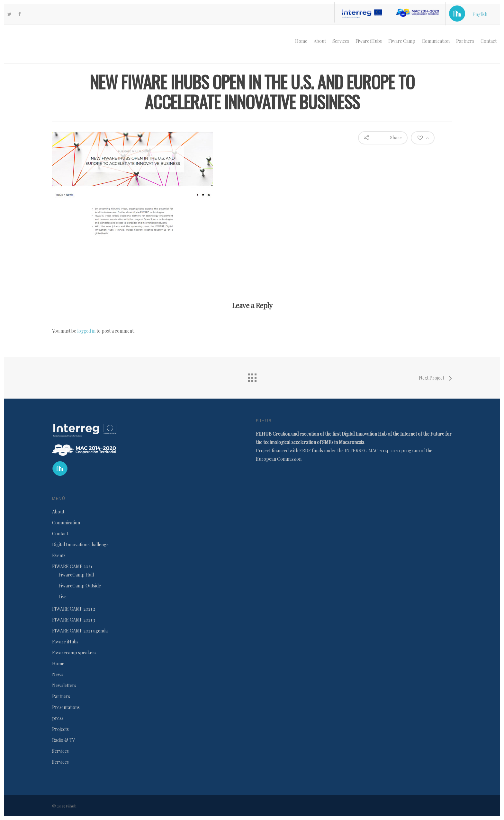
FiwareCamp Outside (80, 586)
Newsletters (64, 685)
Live (63, 597)
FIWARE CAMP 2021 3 (74, 620)
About (320, 41)
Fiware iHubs (369, 41)
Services (341, 41)
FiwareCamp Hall (76, 575)
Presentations (66, 707)
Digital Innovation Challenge (80, 544)
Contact (489, 41)
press (58, 718)
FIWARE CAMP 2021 (72, 566)
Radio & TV (64, 740)
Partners (465, 41)
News (58, 674)
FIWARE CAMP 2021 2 (74, 609)
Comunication (436, 41)
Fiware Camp (402, 41)
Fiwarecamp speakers (74, 653)
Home (301, 41)
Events (59, 555)
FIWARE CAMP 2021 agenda (80, 631)
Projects (60, 729)
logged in (86, 331)
